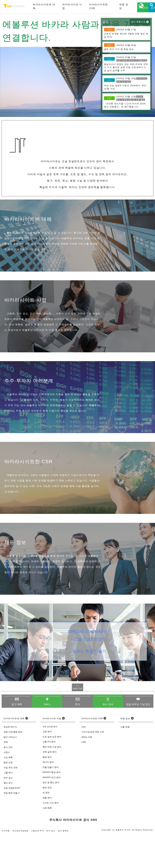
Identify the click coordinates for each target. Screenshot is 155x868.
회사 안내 (108, 737)
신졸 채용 (125, 760)
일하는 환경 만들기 (90, 687)
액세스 (47, 737)
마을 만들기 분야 (51, 800)
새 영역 (46, 825)
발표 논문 (8, 795)
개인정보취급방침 (20, 863)
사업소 (7, 785)
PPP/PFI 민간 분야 (52, 810)
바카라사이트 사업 (66, 8)
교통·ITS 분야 (49, 774)
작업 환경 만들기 (12, 826)
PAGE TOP (77, 721)
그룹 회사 (8, 805)
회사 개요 (8, 780)
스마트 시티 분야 (51, 835)
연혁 (6, 775)
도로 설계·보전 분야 (52, 769)
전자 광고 (51, 863)
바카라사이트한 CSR (89, 8)
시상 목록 (8, 790)
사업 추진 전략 (11, 800)
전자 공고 (8, 810)
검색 (147, 11)
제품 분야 (47, 830)
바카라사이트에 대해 (42, 8)
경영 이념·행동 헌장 (13, 765)
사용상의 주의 (38, 863)
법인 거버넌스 (10, 770)
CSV (84, 760)
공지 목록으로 (138, 25)
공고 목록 (17, 737)
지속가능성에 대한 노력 (93, 765)
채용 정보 (111, 8)
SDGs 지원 (87, 770)
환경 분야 (47, 790)
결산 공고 (8, 816)
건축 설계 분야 (50, 785)
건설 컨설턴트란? (90, 672)
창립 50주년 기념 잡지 (138, 737)
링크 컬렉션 (64, 863)
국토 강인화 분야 (50, 759)
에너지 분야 (48, 795)
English (131, 11)
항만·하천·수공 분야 (52, 780)
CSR (84, 775)
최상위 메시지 (10, 760)
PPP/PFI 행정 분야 (52, 805)
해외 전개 (47, 820)
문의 (77, 737)
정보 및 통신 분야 (51, 815)
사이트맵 (6, 863)
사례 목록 (47, 841)
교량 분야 (47, 764)
